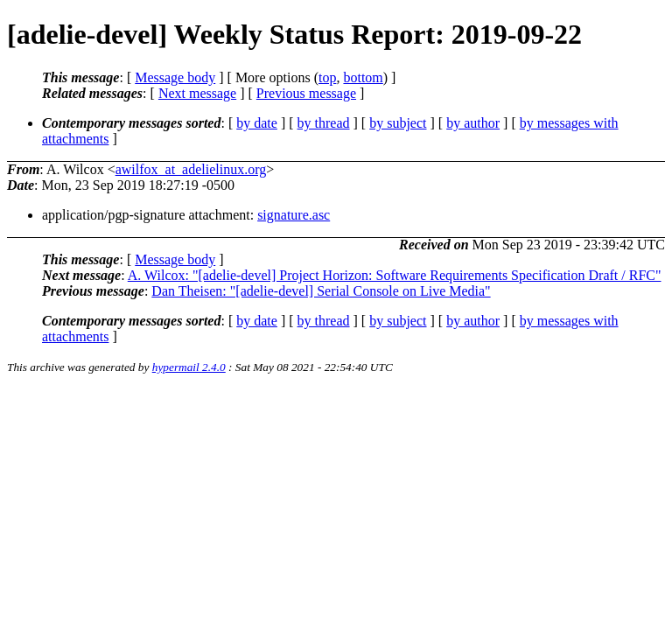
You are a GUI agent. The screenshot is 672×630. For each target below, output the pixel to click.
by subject (398, 123)
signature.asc (294, 215)
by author (473, 123)
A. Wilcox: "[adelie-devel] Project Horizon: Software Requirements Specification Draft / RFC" (395, 275)
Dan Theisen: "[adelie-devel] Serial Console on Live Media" (321, 291)
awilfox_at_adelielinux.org (191, 169)
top (327, 77)
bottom (363, 77)
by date (257, 123)
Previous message (306, 93)
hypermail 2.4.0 (189, 367)
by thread (324, 123)
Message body (175, 77)
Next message (197, 93)
